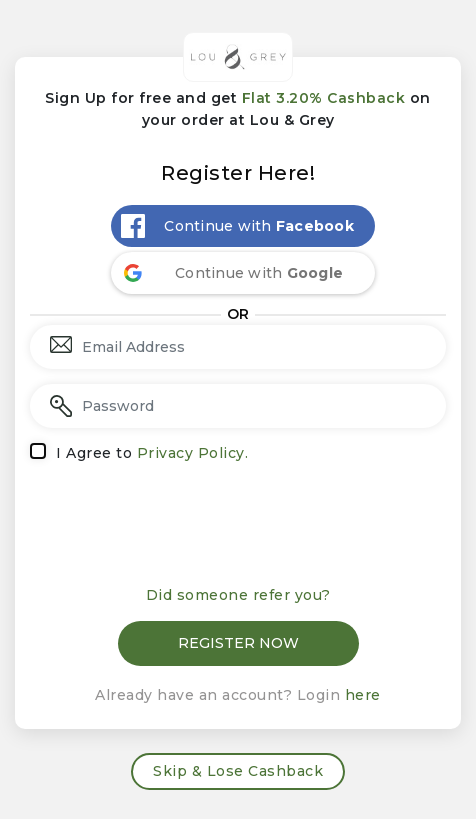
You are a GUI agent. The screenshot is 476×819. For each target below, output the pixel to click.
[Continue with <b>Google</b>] (243, 273)
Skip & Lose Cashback (238, 771)
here (363, 695)
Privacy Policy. (193, 453)
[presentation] (238, 526)
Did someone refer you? (238, 595)
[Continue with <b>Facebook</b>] (243, 226)
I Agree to (152, 453)
